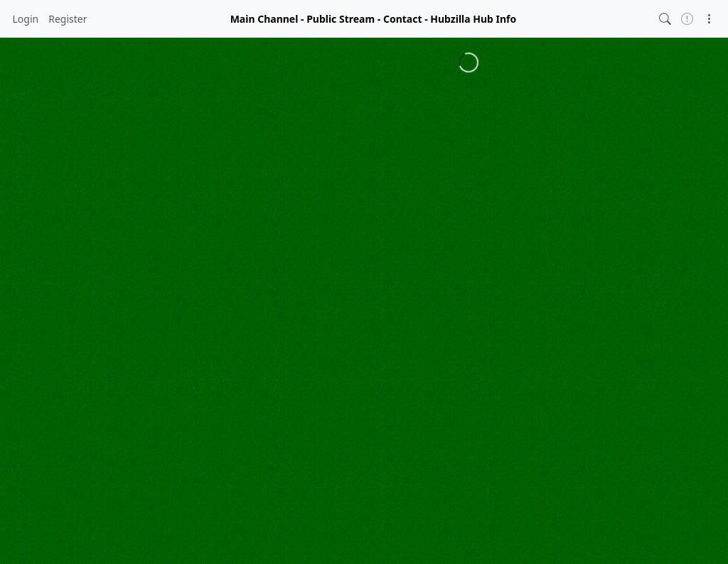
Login (26, 19)
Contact (403, 19)
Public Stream (341, 19)
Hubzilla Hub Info (473, 19)
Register (68, 19)
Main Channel (264, 19)
